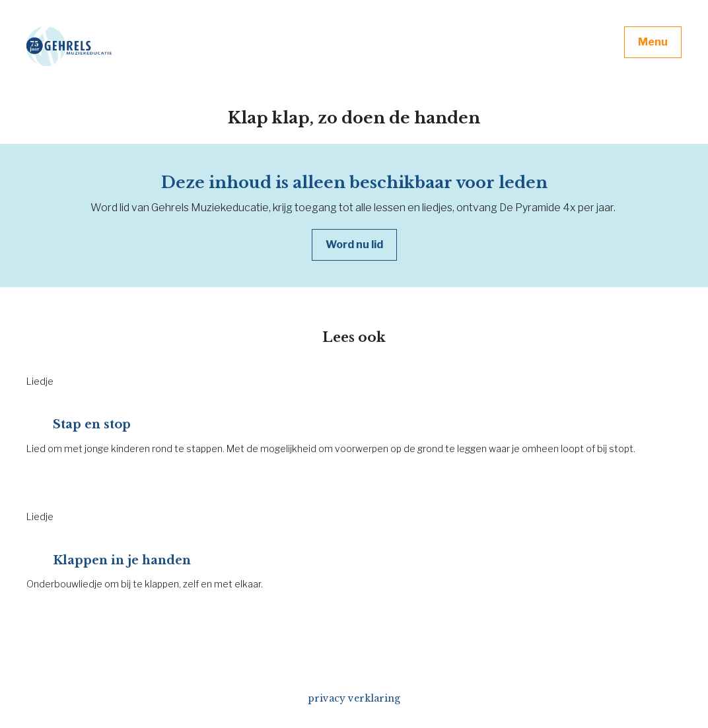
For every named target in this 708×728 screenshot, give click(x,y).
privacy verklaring (354, 698)
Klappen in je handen (122, 560)
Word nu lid (354, 245)
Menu (653, 42)
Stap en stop (92, 424)
